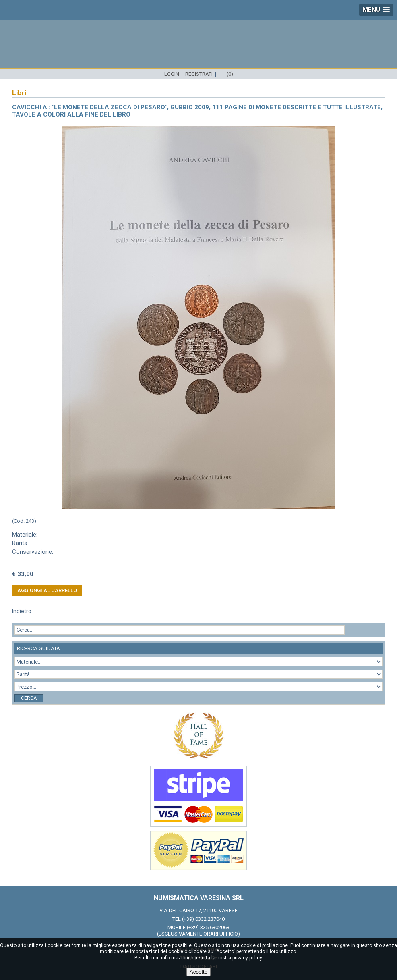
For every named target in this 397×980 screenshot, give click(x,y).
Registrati (199, 74)
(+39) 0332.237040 (203, 919)
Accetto (198, 972)
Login (172, 74)
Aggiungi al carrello (47, 590)
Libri (19, 93)
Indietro (22, 611)
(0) (230, 74)
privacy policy (247, 958)
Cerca (29, 698)
